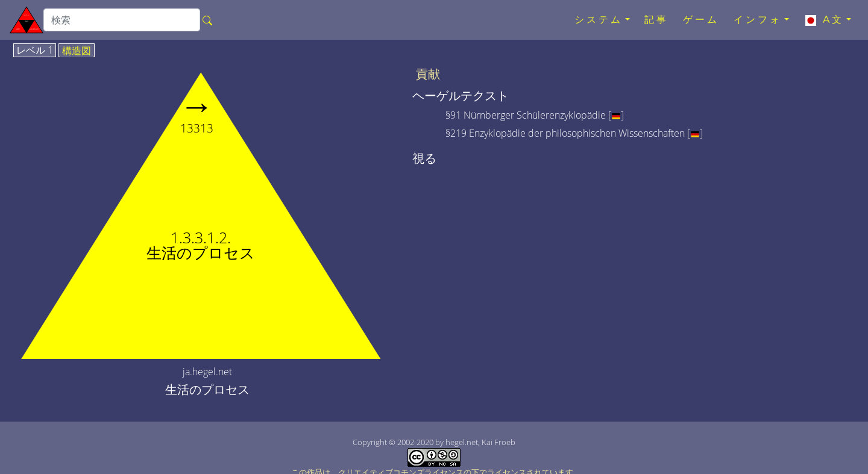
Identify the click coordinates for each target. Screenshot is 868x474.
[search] (122, 20)
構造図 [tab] (77, 51)
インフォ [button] (758, 20)
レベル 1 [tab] (35, 51)
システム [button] (599, 20)
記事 (656, 20)
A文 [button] (824, 20)
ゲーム (701, 20)
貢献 (428, 74)
